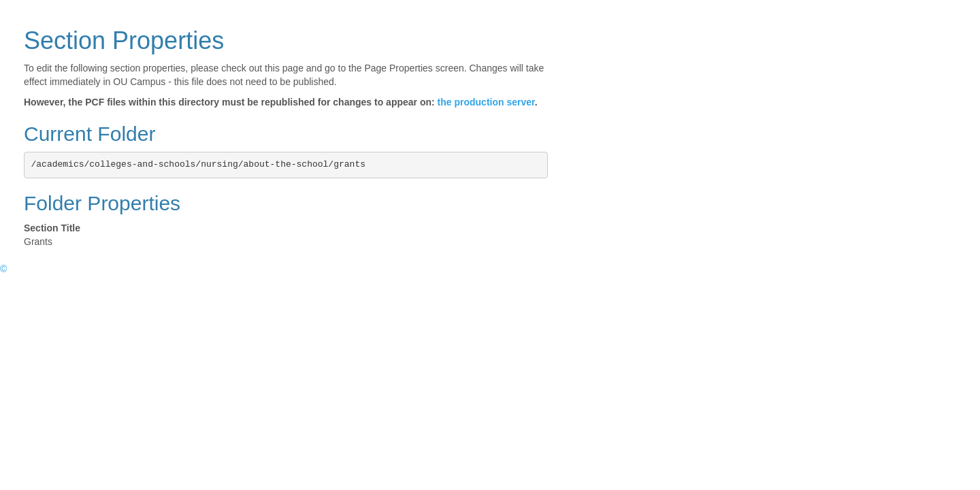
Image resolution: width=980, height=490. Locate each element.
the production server (486, 102)
